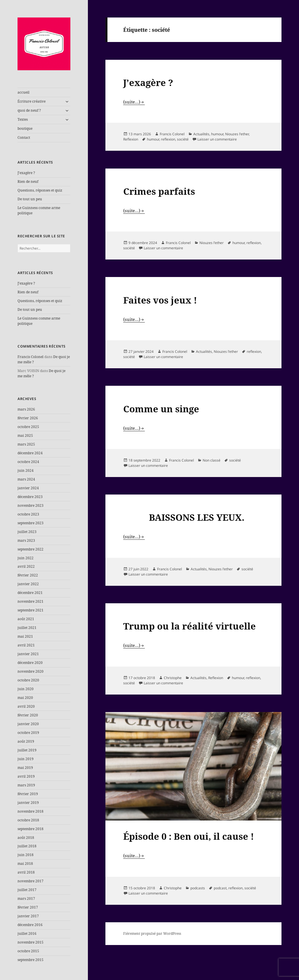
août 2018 (26, 838)
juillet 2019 (27, 750)
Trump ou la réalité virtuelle (190, 626)
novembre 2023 (31, 505)
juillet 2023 (27, 532)
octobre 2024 (28, 462)
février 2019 (28, 794)
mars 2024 (26, 479)
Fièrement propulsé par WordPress (152, 933)
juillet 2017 (27, 890)
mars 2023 (26, 540)
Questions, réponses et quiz (40, 190)
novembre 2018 (31, 811)
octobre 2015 (28, 951)
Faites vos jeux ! (160, 300)
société (183, 139)
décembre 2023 (30, 497)
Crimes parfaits (159, 191)
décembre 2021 (30, 593)
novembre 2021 (31, 601)
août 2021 (26, 619)
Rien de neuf (28, 182)
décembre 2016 (30, 925)
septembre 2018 (31, 829)
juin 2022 (26, 558)
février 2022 (28, 575)
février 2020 (28, 715)
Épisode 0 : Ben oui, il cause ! (189, 836)
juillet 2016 (27, 933)
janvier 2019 (28, 803)
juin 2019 (26, 759)
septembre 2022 (31, 549)
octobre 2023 (28, 514)
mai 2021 (25, 636)
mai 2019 (25, 768)
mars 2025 (26, 444)
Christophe (173, 678)
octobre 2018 (28, 820)
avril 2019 (26, 776)
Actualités (201, 134)
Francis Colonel (31, 357)
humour (217, 134)
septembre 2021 (31, 610)
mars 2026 (26, 409)
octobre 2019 (28, 733)
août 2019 (26, 741)
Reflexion (131, 139)
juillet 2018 (27, 846)
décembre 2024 (30, 453)
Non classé (212, 460)
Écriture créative (32, 101)
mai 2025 (25, 435)
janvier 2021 (28, 654)
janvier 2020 (28, 724)
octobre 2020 (28, 680)
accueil (24, 92)
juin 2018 (26, 855)
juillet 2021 (27, 628)
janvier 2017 (28, 916)
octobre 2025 (28, 427)
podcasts (198, 888)
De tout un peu (30, 199)
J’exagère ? (26, 173)
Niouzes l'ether (237, 134)
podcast (220, 888)
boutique (25, 128)
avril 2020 (26, 706)
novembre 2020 (31, 671)
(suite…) (132, 102)
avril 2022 (26, 566)
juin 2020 (26, 689)
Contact (24, 137)
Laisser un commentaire (217, 139)
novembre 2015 (31, 942)
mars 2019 (26, 785)
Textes (23, 119)
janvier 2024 (28, 488)
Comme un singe (161, 409)
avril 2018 (26, 872)
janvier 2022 (28, 584)
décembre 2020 (30, 663)
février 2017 (28, 907)
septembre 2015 (31, 960)
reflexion (168, 139)
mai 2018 (25, 864)
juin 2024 (26, 470)
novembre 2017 (31, 881)
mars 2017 (26, 899)
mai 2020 (25, 698)
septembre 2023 (31, 523)
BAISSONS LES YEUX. (184, 517)
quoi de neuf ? (29, 110)
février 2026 (28, 418)
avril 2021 (26, 645)
